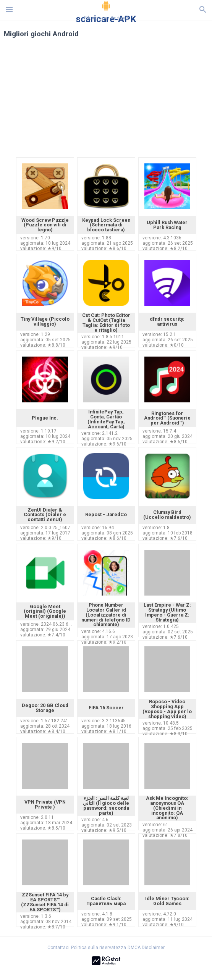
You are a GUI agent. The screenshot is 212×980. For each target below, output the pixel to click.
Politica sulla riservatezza (99, 948)
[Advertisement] (106, 102)
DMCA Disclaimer (146, 948)
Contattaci (58, 948)
